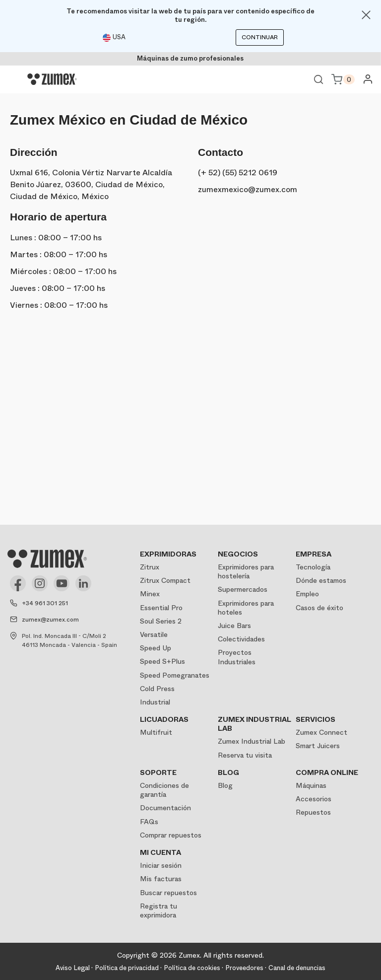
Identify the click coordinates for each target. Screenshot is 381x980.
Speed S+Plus (162, 661)
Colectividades (241, 639)
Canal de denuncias (297, 968)
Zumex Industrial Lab (252, 741)
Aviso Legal (73, 968)
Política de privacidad (127, 968)
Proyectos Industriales (237, 657)
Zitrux (150, 567)
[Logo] (52, 79)
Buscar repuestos (168, 893)
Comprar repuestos (171, 835)
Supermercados (243, 589)
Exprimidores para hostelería (246, 571)
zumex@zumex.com (50, 620)
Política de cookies (192, 968)
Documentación (165, 808)
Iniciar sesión (161, 865)
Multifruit (156, 732)
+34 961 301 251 (45, 603)
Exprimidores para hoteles (246, 608)
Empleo (307, 594)
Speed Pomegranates (175, 675)
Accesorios (314, 799)
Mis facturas (161, 879)
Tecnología (313, 567)
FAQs (149, 822)
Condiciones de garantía (164, 790)
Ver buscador (318, 79)
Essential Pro (161, 608)
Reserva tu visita (245, 755)
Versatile (154, 634)
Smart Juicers (318, 746)
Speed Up (156, 648)
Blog (225, 785)
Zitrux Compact (165, 580)
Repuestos (313, 812)
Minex (150, 594)
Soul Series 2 (161, 621)
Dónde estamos (321, 580)
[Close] (366, 15)
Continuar (260, 37)
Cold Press (157, 689)
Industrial (155, 702)
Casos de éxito (319, 608)
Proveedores (244, 968)
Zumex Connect (321, 732)
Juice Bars (234, 626)
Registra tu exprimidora (159, 910)
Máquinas (311, 785)
